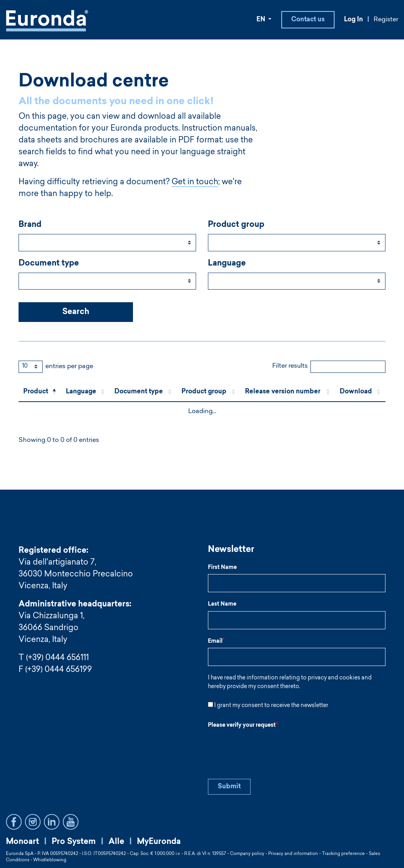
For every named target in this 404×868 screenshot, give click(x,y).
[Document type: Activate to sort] (143, 393)
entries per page (69, 367)
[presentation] (268, 748)
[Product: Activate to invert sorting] (40, 393)
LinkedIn (52, 822)
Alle (116, 842)
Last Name (222, 605)
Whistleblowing (50, 860)
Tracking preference (343, 854)
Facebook (14, 822)
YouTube (71, 822)
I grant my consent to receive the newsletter (271, 706)
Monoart (22, 842)
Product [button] (36, 393)
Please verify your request (243, 726)
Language (227, 264)
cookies (350, 679)
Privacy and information (293, 854)
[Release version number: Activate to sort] (288, 393)
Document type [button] (139, 393)
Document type (49, 264)
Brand (30, 226)
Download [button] (356, 393)
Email (216, 642)
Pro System (74, 842)
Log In (353, 20)
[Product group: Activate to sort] (209, 393)
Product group (236, 226)
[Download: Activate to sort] (360, 393)
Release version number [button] (283, 393)
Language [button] (81, 393)
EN (262, 20)
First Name (222, 568)
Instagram (33, 822)
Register (386, 20)
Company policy (247, 854)
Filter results (290, 367)
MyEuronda (159, 842)
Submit (229, 787)
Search (76, 313)
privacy (317, 679)
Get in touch (195, 183)
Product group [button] (204, 393)
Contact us (308, 20)
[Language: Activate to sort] (85, 393)
